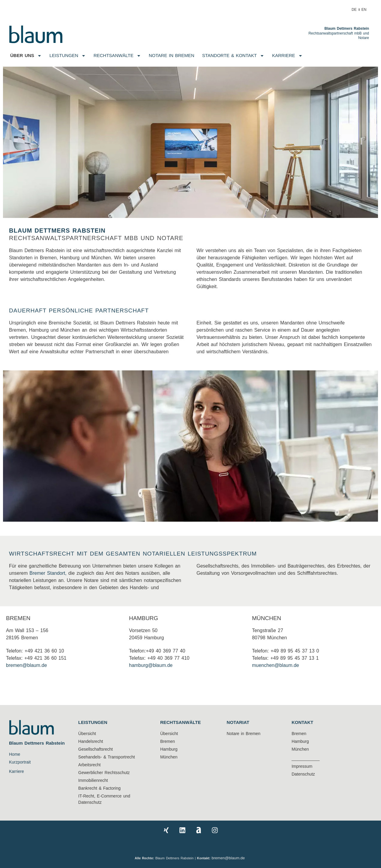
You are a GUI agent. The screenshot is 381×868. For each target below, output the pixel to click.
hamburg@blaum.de (151, 665)
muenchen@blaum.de (276, 665)
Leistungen (68, 56)
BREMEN (18, 618)
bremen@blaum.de (26, 665)
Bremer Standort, (48, 573)
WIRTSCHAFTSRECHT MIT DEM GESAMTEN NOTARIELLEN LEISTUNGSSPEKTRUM (133, 554)
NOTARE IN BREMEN (172, 55)
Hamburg (144, 618)
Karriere (287, 56)
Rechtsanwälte (117, 56)
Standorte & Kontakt (233, 56)
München (267, 618)
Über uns (26, 56)
